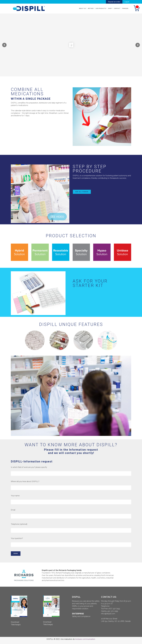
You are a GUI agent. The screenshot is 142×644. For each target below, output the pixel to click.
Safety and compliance (81, 616)
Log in (127, 2)
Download (15, 622)
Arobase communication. (85, 639)
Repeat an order (114, 2)
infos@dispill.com (108, 614)
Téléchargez (16, 625)
